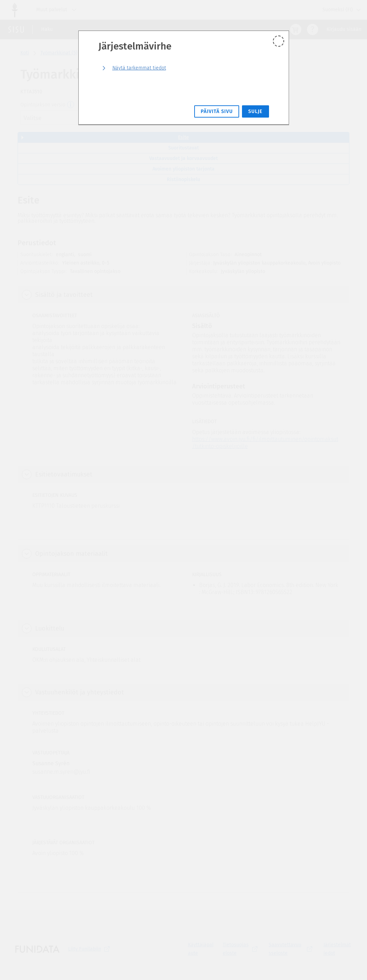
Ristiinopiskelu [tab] (183, 179)
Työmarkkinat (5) (59, 53)
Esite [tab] (183, 137)
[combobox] (73, 118)
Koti (25, 53)
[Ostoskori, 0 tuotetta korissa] (296, 29)
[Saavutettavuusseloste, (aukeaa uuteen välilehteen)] (292, 949)
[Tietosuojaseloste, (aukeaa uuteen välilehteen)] (241, 949)
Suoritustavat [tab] (183, 148)
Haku (47, 29)
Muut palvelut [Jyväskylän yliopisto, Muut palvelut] (58, 10)
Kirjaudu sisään (344, 29)
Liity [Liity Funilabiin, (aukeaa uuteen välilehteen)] (90, 949)
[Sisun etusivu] (16, 29)
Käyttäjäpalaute (201, 949)
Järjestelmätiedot (337, 949)
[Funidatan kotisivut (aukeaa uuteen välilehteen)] (37, 949)
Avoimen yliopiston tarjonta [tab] (183, 169)
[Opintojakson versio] (71, 105)
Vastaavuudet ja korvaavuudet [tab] (183, 158)
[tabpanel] (183, 543)
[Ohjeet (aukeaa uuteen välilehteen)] (313, 29)
